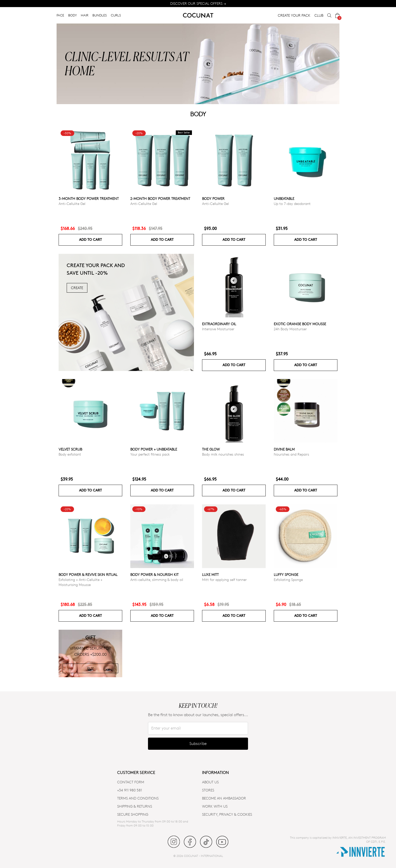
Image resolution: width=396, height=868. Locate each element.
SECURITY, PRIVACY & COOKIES (227, 814)
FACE (60, 15)
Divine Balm (284, 449)
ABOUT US (210, 782)
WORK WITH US (215, 806)
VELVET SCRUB (70, 449)
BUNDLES (100, 15)
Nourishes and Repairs (291, 454)
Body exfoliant (70, 454)
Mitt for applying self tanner (224, 580)
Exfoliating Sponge (288, 580)
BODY (72, 15)
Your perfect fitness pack (150, 454)
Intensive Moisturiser (218, 329)
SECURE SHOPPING (133, 814)
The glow (211, 449)
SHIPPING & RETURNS (135, 806)
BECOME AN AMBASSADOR (224, 798)
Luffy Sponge (286, 574)
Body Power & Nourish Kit (154, 574)
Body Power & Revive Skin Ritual (88, 574)
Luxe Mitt (210, 574)
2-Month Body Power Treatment (160, 198)
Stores (208, 790)
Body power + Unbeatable (154, 449)
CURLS (116, 15)
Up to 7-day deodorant (292, 204)
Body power (213, 198)
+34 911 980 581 (130, 790)
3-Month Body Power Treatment (89, 198)
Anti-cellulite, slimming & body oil (157, 580)
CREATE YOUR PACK (294, 15)
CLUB (319, 15)
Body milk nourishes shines (223, 454)
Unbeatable (284, 198)
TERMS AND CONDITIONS (138, 798)
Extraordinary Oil (219, 324)
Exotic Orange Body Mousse (300, 324)
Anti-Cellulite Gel (72, 204)
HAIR (85, 15)
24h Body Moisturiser (290, 329)
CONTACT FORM (131, 782)
